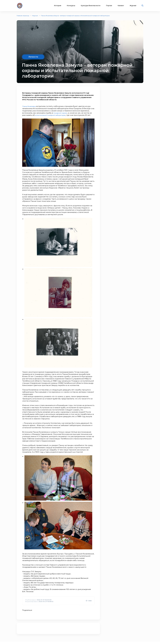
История (58, 6)
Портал (109, 6)
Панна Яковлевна (30, 106)
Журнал (133, 6)
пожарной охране (61, 113)
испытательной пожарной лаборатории (53, 115)
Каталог (121, 6)
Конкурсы (71, 6)
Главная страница (23, 16)
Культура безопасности (91, 6)
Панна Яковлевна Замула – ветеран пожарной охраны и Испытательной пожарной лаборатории (75, 16)
